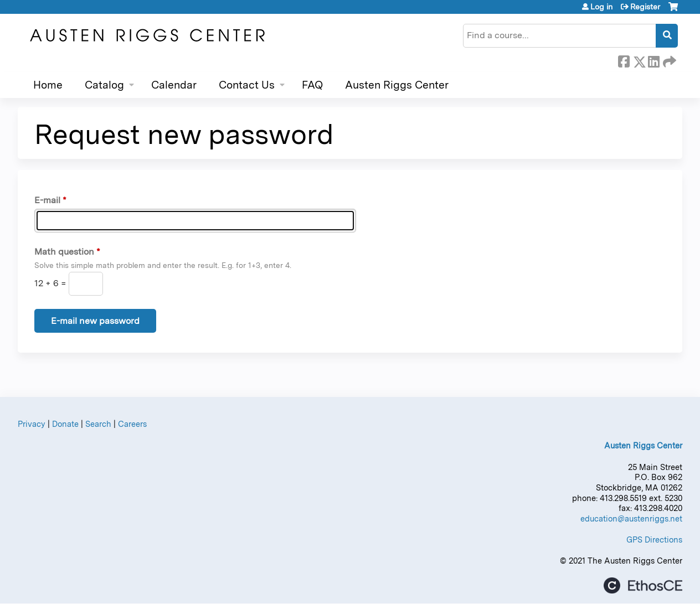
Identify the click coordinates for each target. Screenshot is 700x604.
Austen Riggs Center (397, 85)
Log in (601, 7)
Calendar (174, 85)
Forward (668, 60)
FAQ (312, 85)
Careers (132, 424)
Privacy (32, 424)
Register (645, 7)
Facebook (624, 60)
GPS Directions (654, 540)
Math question (64, 252)
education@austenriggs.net (631, 518)
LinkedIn (653, 60)
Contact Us (247, 85)
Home (48, 85)
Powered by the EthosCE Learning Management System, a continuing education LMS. (643, 585)
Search (98, 424)
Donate (65, 424)
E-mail (47, 200)
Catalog (104, 85)
